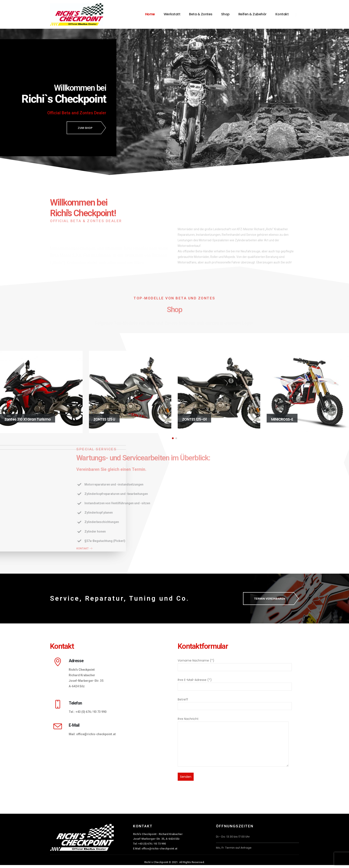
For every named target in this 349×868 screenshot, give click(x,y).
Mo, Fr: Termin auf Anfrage (234, 848)
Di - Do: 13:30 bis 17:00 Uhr (233, 837)
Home (150, 14)
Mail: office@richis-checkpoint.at (92, 734)
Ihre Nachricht (233, 731)
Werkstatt (172, 14)
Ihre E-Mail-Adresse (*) (235, 683)
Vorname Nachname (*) (235, 664)
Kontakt (282, 14)
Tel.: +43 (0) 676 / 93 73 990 (88, 712)
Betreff (235, 703)
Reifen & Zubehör (252, 14)
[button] (173, 438)
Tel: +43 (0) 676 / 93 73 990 (149, 844)
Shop (225, 14)
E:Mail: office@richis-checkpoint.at (155, 849)
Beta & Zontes (201, 14)
